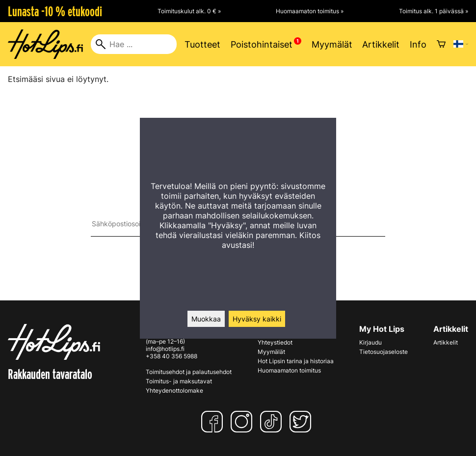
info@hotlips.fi (165, 349)
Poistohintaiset (262, 44)
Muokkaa (206, 319)
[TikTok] (273, 422)
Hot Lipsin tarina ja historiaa (296, 361)
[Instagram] (243, 422)
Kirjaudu (370, 342)
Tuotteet (202, 44)
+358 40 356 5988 (172, 356)
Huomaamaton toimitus (289, 370)
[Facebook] (214, 422)
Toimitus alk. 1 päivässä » (434, 11)
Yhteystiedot (275, 342)
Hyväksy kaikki (257, 319)
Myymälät (332, 44)
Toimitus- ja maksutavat (179, 381)
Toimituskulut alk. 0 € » (189, 11)
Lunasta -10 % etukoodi (55, 11)
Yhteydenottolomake (174, 390)
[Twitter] (302, 422)
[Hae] (134, 44)
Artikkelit (381, 44)
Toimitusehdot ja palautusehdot (189, 372)
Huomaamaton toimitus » (310, 11)
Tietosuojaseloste (383, 352)
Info (418, 44)
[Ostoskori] (441, 44)
